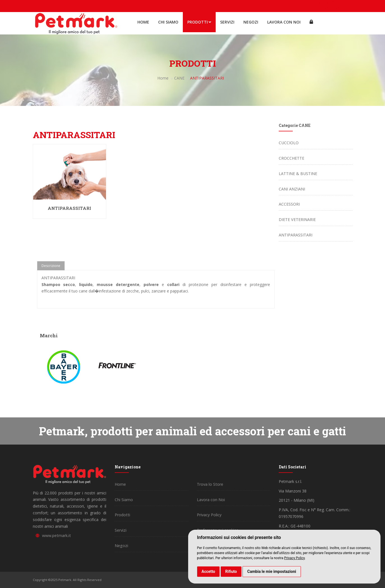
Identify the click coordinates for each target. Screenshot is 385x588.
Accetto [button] (208, 571)
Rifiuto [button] (231, 571)
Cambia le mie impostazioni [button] (272, 571)
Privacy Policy (294, 558)
